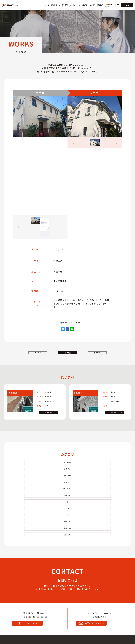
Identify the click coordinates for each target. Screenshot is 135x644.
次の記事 (40, 356)
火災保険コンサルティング (65, 5)
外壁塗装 (67, 466)
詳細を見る (49, 417)
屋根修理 (97, 466)
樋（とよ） (67, 475)
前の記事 (95, 356)
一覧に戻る (67, 356)
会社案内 (92, 5)
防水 (67, 483)
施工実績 (85, 5)
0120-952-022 (35, 583)
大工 (97, 483)
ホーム (47, 5)
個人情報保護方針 (100, 5)
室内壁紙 (97, 475)
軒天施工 (38, 475)
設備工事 (97, 492)
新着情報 (54, 5)
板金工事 (38, 492)
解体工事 (67, 492)
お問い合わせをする (99, 583)
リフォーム (76, 5)
